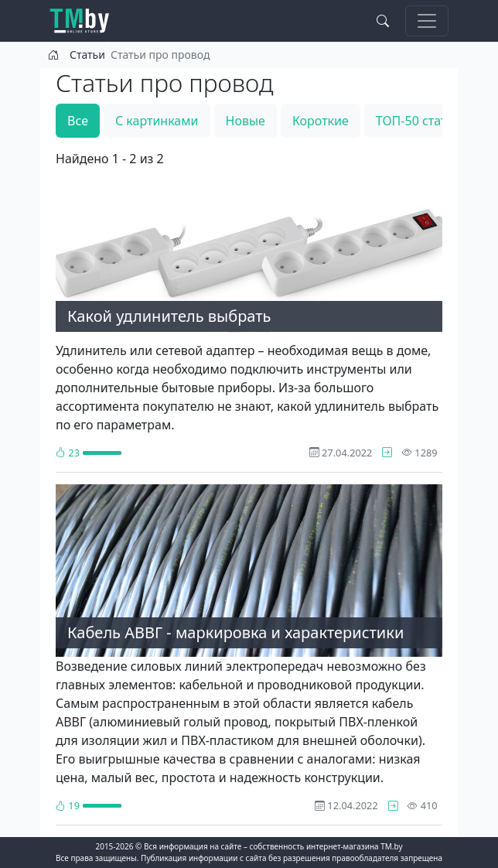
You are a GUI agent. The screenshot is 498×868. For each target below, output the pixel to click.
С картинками (157, 121)
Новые (246, 121)
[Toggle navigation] (427, 21)
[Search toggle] (383, 21)
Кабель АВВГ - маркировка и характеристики (235, 632)
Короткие (321, 121)
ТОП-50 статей (418, 121)
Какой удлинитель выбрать (169, 316)
